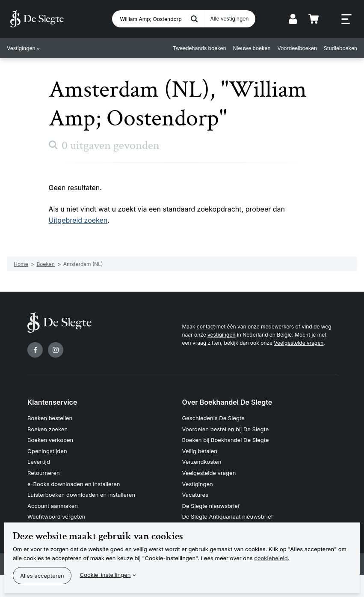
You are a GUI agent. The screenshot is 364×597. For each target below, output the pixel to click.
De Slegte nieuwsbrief (211, 506)
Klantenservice (52, 402)
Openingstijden (47, 451)
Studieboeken (340, 48)
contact (206, 327)
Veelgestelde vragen (299, 343)
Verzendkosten (202, 462)
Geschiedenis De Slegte (213, 418)
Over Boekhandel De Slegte (227, 402)
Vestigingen (21, 48)
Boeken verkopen (50, 440)
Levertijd (39, 462)
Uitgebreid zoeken (78, 220)
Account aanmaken (53, 506)
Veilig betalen (200, 451)
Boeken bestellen (50, 418)
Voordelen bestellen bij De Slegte (226, 429)
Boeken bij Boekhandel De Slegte (226, 440)
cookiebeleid (271, 558)
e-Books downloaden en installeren (74, 484)
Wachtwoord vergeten (56, 516)
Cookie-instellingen (105, 575)
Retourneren (44, 473)
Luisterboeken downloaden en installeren (81, 495)
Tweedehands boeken (200, 48)
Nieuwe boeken (252, 48)
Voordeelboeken (297, 48)
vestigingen (221, 335)
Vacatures (195, 495)
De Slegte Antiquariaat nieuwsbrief (228, 516)
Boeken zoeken (47, 429)
